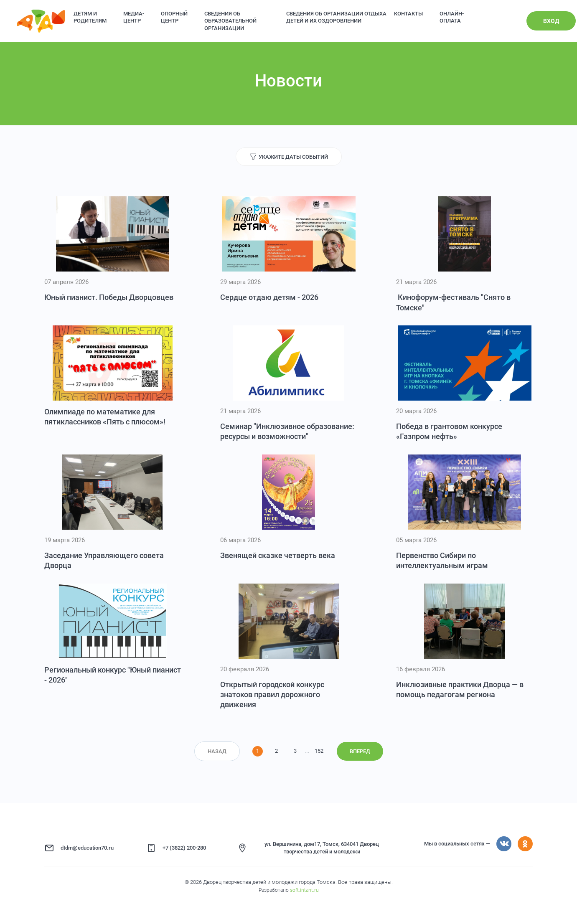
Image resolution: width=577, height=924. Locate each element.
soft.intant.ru (304, 890)
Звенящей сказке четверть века (278, 555)
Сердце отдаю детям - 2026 (269, 297)
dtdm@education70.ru (87, 848)
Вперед (360, 751)
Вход (551, 21)
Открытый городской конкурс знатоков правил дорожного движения (272, 695)
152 (319, 751)
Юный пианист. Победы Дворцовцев (109, 297)
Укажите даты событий (293, 157)
